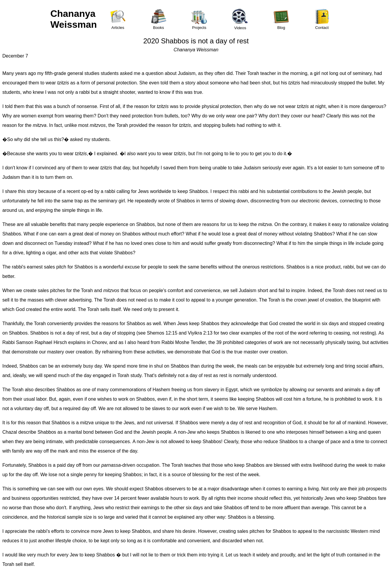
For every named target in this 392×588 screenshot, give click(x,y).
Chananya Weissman (74, 19)
